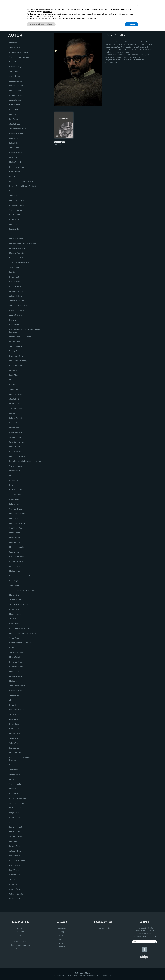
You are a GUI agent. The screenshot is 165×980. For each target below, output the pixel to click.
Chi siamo (21, 928)
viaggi (62, 932)
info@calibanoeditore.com (144, 931)
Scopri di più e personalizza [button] (41, 974)
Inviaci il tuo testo (103, 928)
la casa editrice (21, 922)
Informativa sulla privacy (21, 945)
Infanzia (62, 947)
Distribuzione (21, 932)
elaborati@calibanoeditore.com (144, 936)
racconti (62, 939)
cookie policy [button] (48, 961)
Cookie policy (21, 949)
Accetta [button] (132, 974)
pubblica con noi (103, 922)
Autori (21, 935)
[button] (137, 955)
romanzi (62, 935)
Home (56, 29)
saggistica (62, 928)
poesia (62, 943)
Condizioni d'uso (21, 941)
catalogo (62, 922)
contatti (144, 922)
